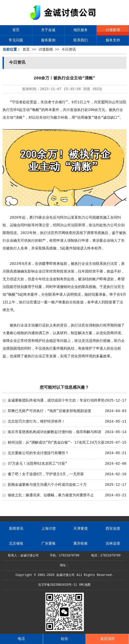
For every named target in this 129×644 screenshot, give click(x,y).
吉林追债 (113, 544)
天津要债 (81, 529)
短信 (64, 639)
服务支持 (113, 40)
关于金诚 (48, 30)
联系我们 (81, 40)
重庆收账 (81, 544)
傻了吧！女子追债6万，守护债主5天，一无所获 (46, 474)
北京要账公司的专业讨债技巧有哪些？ (38, 453)
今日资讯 (69, 50)
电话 (21, 639)
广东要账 (48, 544)
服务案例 (48, 40)
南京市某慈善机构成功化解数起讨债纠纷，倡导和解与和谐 (54, 432)
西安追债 (113, 529)
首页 (16, 30)
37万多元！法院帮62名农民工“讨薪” (37, 464)
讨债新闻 (113, 30)
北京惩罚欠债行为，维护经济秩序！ (36, 422)
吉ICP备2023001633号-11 (58, 585)
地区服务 (81, 30)
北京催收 (16, 544)
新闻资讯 (16, 529)
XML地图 (85, 585)
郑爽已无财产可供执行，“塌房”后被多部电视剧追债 (49, 411)
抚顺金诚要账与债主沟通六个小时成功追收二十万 (47, 485)
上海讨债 (48, 529)
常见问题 (16, 40)
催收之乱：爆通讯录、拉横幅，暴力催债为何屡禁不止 (51, 495)
